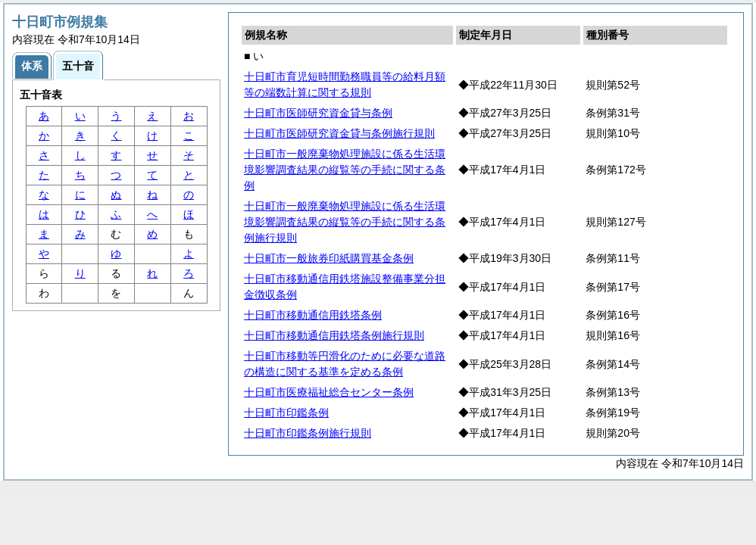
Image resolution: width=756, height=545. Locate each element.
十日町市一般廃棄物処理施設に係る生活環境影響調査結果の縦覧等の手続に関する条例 (345, 170)
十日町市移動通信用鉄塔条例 (313, 315)
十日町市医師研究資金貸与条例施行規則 (339, 133)
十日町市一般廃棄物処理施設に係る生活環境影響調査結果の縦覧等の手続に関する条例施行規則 (345, 222)
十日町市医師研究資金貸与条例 (318, 113)
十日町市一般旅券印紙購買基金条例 (329, 258)
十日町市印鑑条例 (286, 413)
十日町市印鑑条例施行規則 (308, 433)
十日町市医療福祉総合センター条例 (329, 392)
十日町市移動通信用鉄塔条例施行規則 (334, 335)
